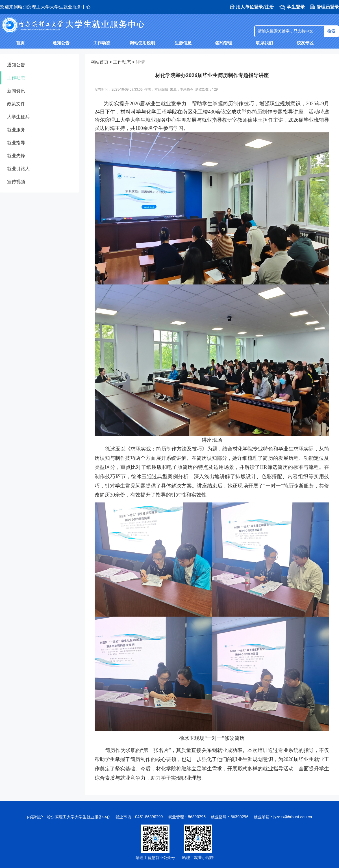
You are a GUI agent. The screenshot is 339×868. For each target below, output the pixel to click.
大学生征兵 (18, 117)
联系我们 (264, 43)
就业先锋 (16, 156)
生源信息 (183, 43)
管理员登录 (325, 7)
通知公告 (61, 43)
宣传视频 (16, 182)
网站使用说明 (142, 43)
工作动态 (102, 43)
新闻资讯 (16, 91)
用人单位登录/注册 (252, 7)
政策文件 (16, 104)
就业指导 (16, 143)
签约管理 (224, 43)
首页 (20, 43)
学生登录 (292, 7)
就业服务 (16, 130)
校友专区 (305, 43)
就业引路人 (18, 169)
